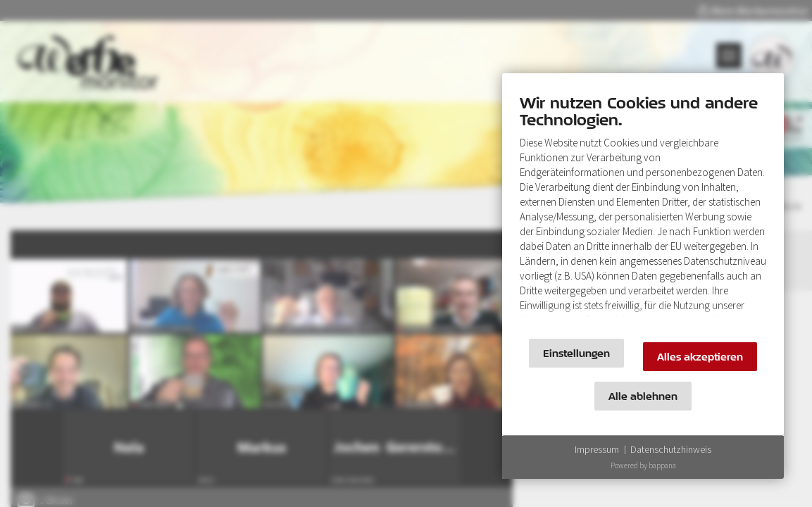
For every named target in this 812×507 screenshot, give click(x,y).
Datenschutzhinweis (671, 449)
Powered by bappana (643, 465)
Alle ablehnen (643, 396)
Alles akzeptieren (700, 357)
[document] (643, 209)
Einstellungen (576, 353)
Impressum (597, 449)
